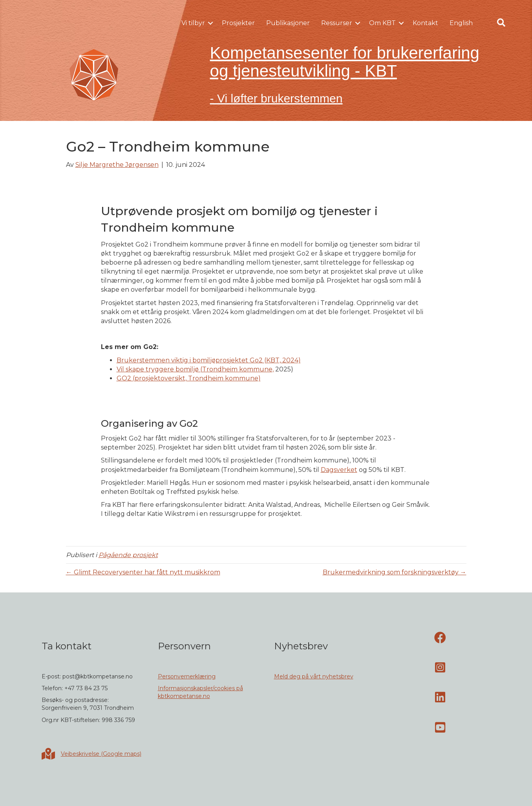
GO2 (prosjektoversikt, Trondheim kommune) (189, 378)
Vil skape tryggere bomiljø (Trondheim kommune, (195, 369)
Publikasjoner (288, 23)
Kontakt (425, 23)
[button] (210, 23)
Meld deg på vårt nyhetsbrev (314, 676)
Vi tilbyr (193, 23)
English (461, 23)
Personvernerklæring (187, 676)
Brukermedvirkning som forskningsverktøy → (395, 572)
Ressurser (337, 23)
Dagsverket (339, 470)
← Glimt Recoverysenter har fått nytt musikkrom (143, 572)
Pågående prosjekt (128, 555)
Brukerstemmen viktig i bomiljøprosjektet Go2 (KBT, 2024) (209, 360)
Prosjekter (238, 23)
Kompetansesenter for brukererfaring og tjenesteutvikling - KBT (345, 62)
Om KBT (382, 23)
